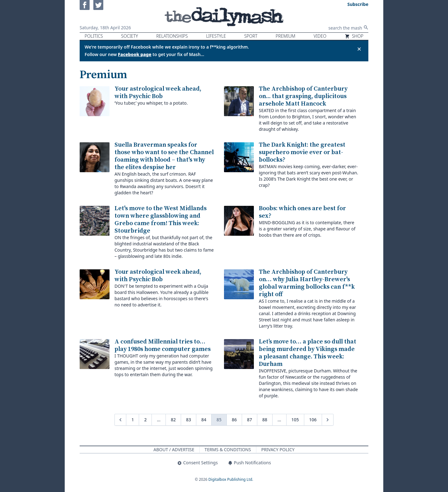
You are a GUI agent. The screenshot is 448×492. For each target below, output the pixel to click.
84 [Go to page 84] (204, 420)
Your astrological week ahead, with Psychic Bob (158, 93)
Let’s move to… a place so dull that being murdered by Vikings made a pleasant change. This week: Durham (308, 353)
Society (129, 36)
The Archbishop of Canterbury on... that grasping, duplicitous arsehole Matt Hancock (303, 96)
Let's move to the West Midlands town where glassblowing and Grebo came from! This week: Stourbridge (161, 220)
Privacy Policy (278, 449)
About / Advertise (174, 449)
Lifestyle (216, 36)
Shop (354, 36)
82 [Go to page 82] (173, 420)
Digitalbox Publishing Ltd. (231, 479)
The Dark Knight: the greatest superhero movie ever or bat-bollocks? (302, 152)
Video (320, 36)
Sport (251, 36)
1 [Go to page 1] (133, 420)
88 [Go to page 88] (265, 420)
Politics (94, 36)
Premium (285, 36)
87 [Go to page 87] (250, 420)
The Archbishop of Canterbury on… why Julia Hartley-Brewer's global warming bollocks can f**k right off (307, 283)
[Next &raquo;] (328, 420)
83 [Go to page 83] (189, 420)
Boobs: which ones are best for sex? (302, 212)
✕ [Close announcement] (359, 49)
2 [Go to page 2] (145, 420)
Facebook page (135, 54)
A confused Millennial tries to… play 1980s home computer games (163, 345)
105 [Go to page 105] (295, 420)
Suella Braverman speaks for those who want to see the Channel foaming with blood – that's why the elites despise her (164, 156)
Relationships (172, 36)
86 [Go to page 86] (234, 420)
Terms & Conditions (228, 449)
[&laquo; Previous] (120, 420)
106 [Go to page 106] (313, 420)
